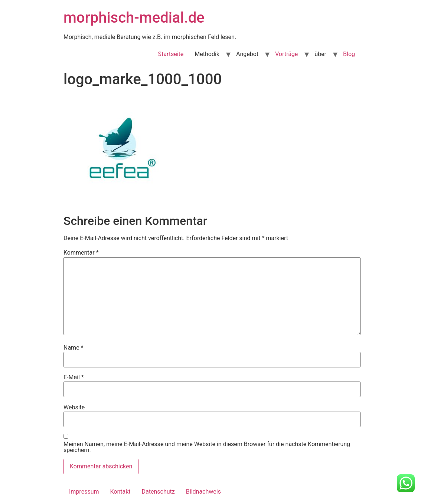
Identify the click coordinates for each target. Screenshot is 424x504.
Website (74, 408)
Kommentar (81, 253)
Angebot (247, 54)
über (320, 54)
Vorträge (286, 54)
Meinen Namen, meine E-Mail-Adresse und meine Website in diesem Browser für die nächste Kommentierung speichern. (207, 447)
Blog (349, 54)
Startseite (171, 54)
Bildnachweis (203, 492)
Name (74, 348)
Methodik (207, 54)
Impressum (84, 492)
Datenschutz (158, 492)
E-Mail (74, 377)
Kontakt (120, 492)
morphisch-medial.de (134, 18)
